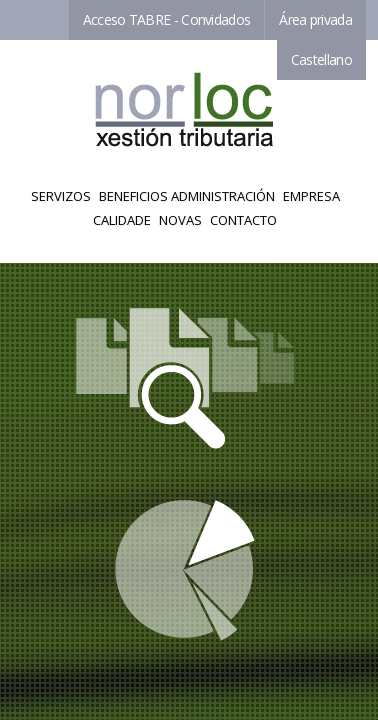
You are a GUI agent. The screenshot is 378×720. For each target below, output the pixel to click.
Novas (180, 220)
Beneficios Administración (187, 196)
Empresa (311, 196)
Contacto (243, 220)
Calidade (122, 220)
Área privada (315, 19)
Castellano (321, 59)
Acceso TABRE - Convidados (167, 19)
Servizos (61, 196)
